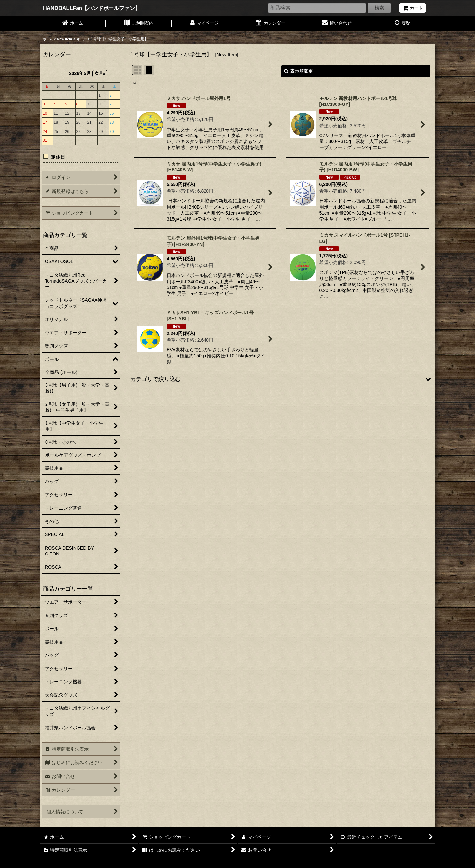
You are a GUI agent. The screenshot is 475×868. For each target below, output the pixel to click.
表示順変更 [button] (299, 71)
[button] (281, 379)
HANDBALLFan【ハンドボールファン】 (92, 8)
